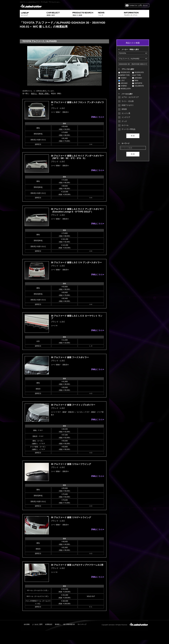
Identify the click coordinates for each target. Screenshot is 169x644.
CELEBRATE (138, 86)
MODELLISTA (124, 89)
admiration (137, 78)
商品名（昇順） (44, 94)
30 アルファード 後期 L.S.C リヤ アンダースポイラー (76, 262)
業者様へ (58, 624)
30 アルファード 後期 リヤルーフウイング (71, 464)
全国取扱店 (49, 624)
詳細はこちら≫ (98, 117)
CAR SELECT (58, 14)
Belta (135, 80)
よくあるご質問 (37, 624)
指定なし (34, 94)
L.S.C (121, 80)
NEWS (110, 14)
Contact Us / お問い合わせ (138, 5)
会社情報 (27, 624)
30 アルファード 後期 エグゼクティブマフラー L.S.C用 (77, 565)
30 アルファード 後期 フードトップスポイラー (73, 405)
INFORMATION (136, 14)
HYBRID (122, 86)
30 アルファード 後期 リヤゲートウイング (71, 517)
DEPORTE (137, 83)
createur (122, 78)
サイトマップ (82, 624)
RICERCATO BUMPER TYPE (124, 74)
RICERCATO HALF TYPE (138, 74)
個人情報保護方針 (69, 624)
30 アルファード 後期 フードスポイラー (70, 357)
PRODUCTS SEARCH (84, 14)
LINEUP (33, 14)
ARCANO (123, 83)
